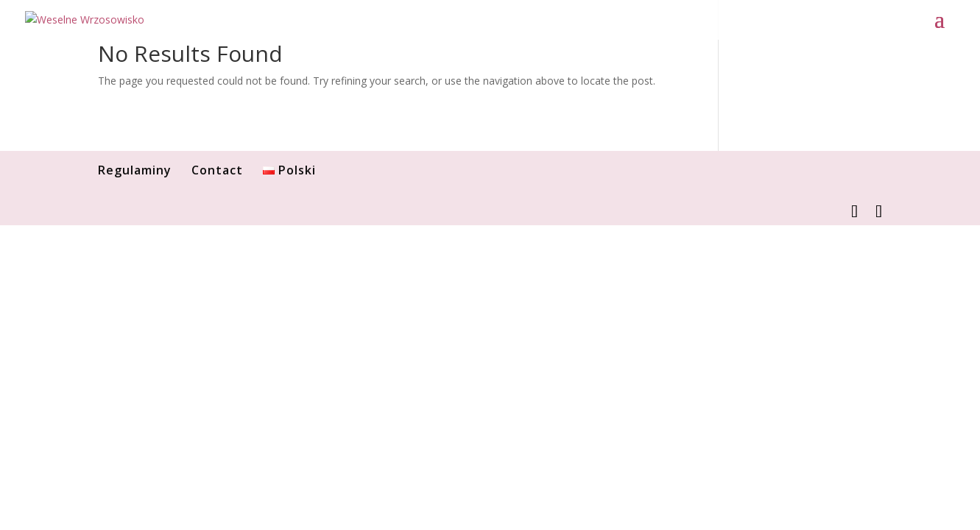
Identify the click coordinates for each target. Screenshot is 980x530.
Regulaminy (135, 170)
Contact (217, 170)
